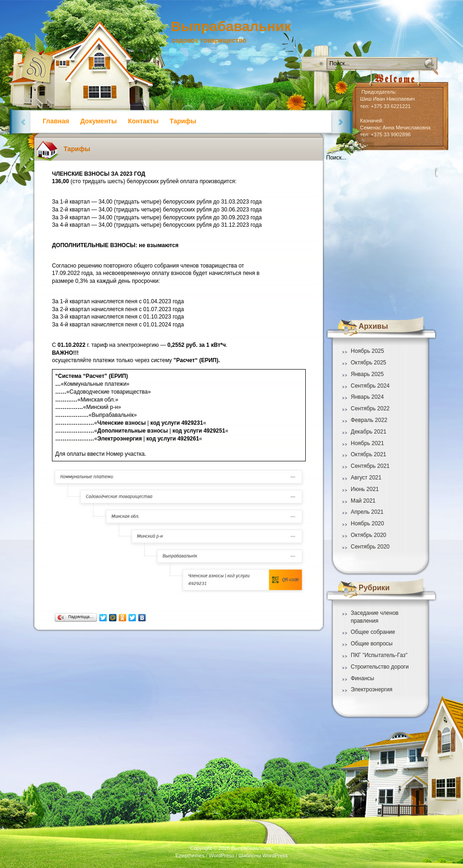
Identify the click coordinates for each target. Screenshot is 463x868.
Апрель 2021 (367, 512)
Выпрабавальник (231, 26)
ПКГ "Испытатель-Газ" (379, 655)
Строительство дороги (380, 667)
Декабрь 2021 (369, 432)
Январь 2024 (367, 397)
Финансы (362, 678)
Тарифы (183, 121)
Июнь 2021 (365, 489)
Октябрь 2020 (369, 535)
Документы (99, 121)
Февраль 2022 (369, 420)
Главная (56, 121)
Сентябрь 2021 (370, 466)
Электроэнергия (372, 689)
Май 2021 (363, 501)
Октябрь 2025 (369, 363)
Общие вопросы (372, 644)
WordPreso (222, 855)
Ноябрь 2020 (367, 523)
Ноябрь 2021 (367, 443)
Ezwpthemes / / (231, 855)
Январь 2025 (367, 374)
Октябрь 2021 (369, 454)
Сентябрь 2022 (370, 408)
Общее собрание (373, 632)
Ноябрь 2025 (367, 351)
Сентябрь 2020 (370, 547)
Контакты (143, 121)
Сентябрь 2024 (370, 386)
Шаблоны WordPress (263, 855)
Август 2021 (366, 478)
